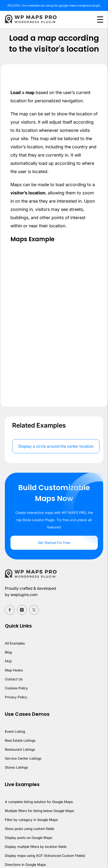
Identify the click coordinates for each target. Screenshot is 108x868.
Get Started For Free (54, 543)
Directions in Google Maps (25, 864)
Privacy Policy (16, 697)
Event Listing (15, 731)
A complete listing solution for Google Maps (39, 802)
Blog (8, 652)
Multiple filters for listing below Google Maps (39, 811)
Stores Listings (16, 767)
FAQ (8, 661)
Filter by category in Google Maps (31, 820)
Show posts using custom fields (29, 829)
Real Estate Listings (20, 740)
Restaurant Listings (20, 749)
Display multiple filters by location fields (36, 847)
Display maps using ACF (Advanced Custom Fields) (45, 856)
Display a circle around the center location (56, 446)
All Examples (15, 643)
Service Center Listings (23, 758)
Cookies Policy (16, 688)
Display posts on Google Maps (29, 838)
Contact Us (14, 679)
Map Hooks (14, 670)
